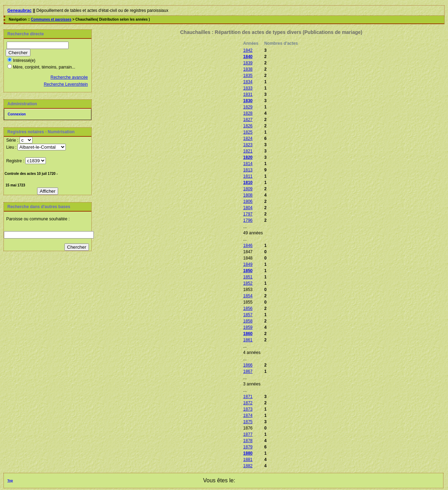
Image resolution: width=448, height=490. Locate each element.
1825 (248, 132)
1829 (248, 107)
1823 (248, 145)
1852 (248, 283)
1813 (248, 170)
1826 (248, 126)
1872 (248, 403)
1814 (248, 164)
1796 (248, 220)
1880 (248, 453)
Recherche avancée (69, 77)
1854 (248, 296)
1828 (248, 113)
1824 (248, 139)
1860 (248, 334)
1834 (248, 82)
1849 (248, 264)
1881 (248, 460)
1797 (248, 214)
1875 (248, 422)
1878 (248, 441)
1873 (248, 409)
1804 (248, 208)
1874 (248, 416)
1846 (248, 246)
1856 (248, 308)
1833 (248, 88)
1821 (248, 151)
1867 (248, 371)
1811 (248, 176)
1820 (248, 157)
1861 (248, 340)
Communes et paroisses (51, 19)
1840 (248, 57)
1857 (248, 315)
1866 (248, 365)
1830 (248, 101)
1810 (248, 183)
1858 (248, 321)
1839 (248, 63)
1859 (248, 327)
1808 (248, 195)
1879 (248, 447)
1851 (248, 277)
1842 (248, 50)
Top (10, 481)
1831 (248, 94)
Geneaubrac (19, 10)
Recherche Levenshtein (66, 84)
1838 (248, 69)
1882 (248, 466)
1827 (248, 120)
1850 (248, 271)
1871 (248, 397)
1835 (248, 76)
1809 (248, 189)
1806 (248, 201)
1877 (248, 434)
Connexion (17, 114)
